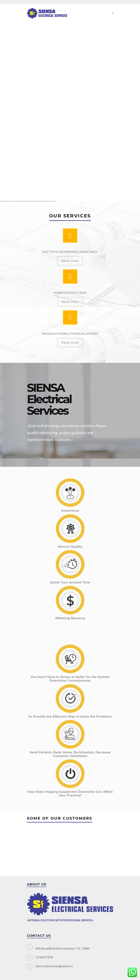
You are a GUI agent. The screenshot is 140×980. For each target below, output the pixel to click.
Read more (70, 261)
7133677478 (44, 957)
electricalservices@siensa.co (54, 966)
